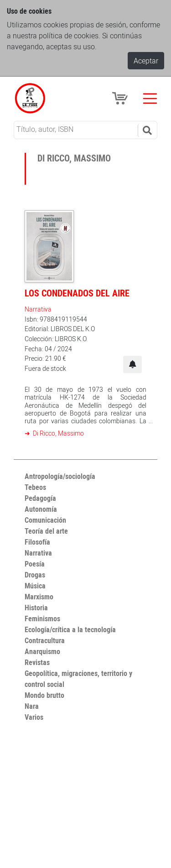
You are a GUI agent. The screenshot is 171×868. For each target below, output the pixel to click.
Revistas (37, 662)
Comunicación (45, 520)
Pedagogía (40, 498)
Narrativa (38, 309)
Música (35, 586)
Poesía (35, 564)
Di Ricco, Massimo (58, 433)
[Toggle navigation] (150, 99)
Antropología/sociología (60, 476)
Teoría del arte (46, 531)
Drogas (35, 575)
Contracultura (45, 640)
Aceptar (146, 61)
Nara (32, 706)
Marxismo (39, 597)
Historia (36, 608)
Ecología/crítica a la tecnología (70, 629)
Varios (34, 717)
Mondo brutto (44, 695)
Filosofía (37, 542)
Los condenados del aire (77, 293)
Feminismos (42, 619)
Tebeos (35, 487)
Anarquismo (42, 651)
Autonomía (41, 509)
